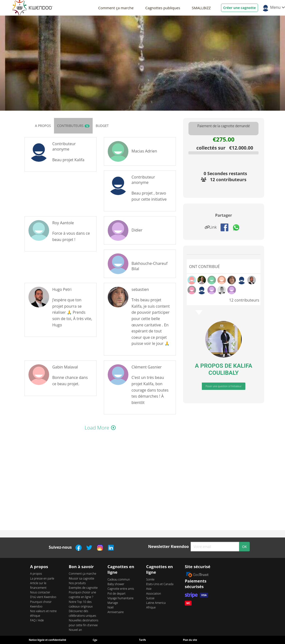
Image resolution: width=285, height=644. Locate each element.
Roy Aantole (63, 223)
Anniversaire (116, 612)
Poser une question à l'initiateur (223, 386)
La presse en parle (42, 578)
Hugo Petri (62, 289)
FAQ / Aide (37, 620)
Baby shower (116, 584)
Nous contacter (40, 592)
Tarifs (142, 640)
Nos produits (77, 583)
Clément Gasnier (147, 367)
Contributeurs (73, 126)
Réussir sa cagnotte (82, 578)
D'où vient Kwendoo (43, 597)
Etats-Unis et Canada (160, 584)
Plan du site (190, 640)
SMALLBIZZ (201, 8)
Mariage (113, 603)
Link (212, 227)
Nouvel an (75, 630)
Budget (102, 126)
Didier (137, 230)
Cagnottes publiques (163, 8)
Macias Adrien (144, 151)
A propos (43, 126)
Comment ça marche (116, 8)
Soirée (150, 579)
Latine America (156, 603)
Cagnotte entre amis (121, 589)
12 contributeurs (228, 179)
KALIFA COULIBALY (230, 369)
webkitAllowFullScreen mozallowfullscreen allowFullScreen (100, 479)
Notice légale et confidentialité (47, 640)
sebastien (140, 289)
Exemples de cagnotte (83, 588)
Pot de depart (116, 594)
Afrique (151, 607)
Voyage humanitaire (120, 598)
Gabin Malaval (65, 367)
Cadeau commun (119, 579)
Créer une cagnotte (240, 8)
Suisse (150, 598)
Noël (111, 607)
